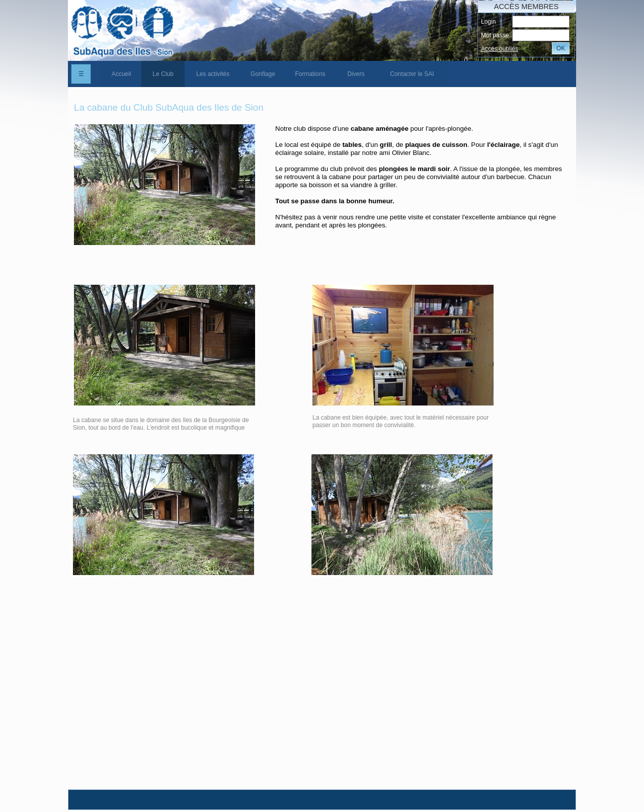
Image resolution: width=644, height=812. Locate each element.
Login (488, 22)
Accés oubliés (500, 49)
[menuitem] (121, 74)
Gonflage (263, 74)
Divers (356, 74)
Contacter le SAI (412, 74)
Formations (310, 74)
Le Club (163, 74)
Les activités (213, 74)
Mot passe (495, 35)
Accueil (122, 74)
